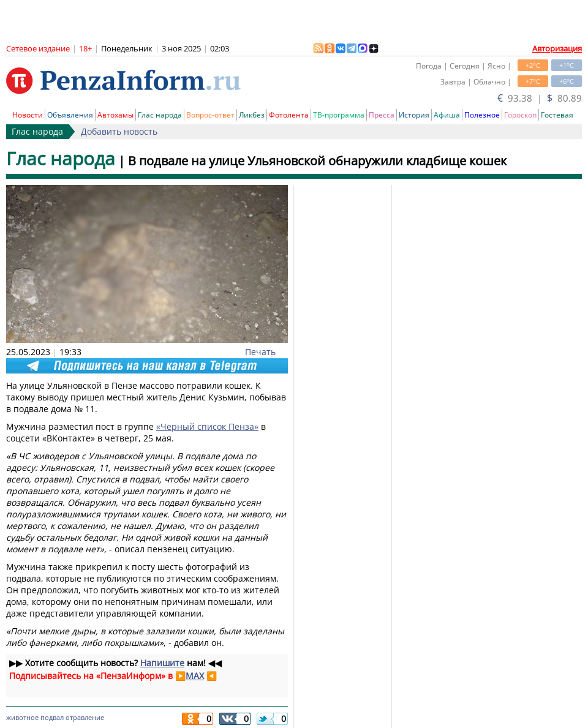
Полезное (482, 115)
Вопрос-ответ (210, 115)
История (414, 115)
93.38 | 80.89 (540, 98)
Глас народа (160, 115)
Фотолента (289, 115)
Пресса (382, 115)
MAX (195, 676)
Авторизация (557, 48)
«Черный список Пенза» (207, 426)
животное (22, 717)
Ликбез (252, 115)
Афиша (447, 115)
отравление (85, 717)
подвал (52, 717)
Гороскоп (520, 115)
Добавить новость (119, 131)
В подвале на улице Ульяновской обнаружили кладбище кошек (317, 161)
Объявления (70, 115)
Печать (260, 352)
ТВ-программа (339, 115)
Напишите (162, 663)
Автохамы (115, 115)
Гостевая (557, 115)
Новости (28, 115)
